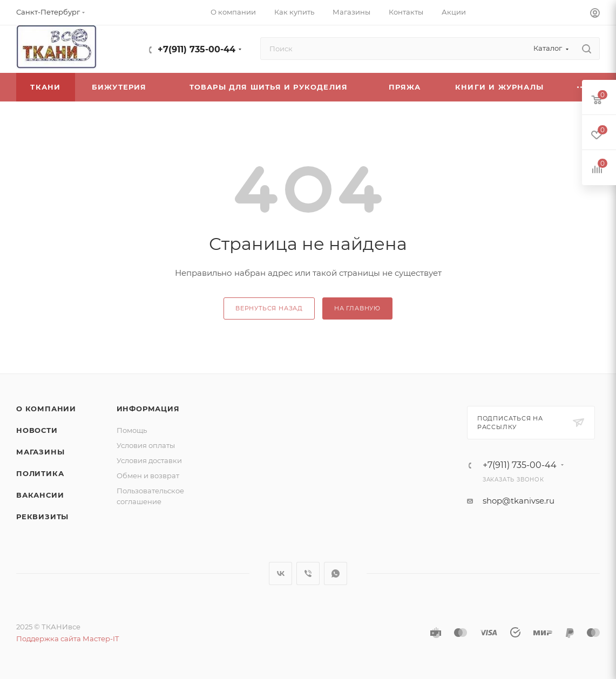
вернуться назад (269, 308)
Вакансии (40, 495)
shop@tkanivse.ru (519, 501)
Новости (37, 430)
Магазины (40, 452)
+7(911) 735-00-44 (197, 49)
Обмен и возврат (148, 476)
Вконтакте (280, 573)
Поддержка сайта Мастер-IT (67, 639)
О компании (46, 409)
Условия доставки (149, 460)
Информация (148, 409)
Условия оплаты (146, 445)
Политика (40, 473)
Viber (308, 573)
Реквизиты (42, 517)
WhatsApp (336, 573)
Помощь (132, 430)
